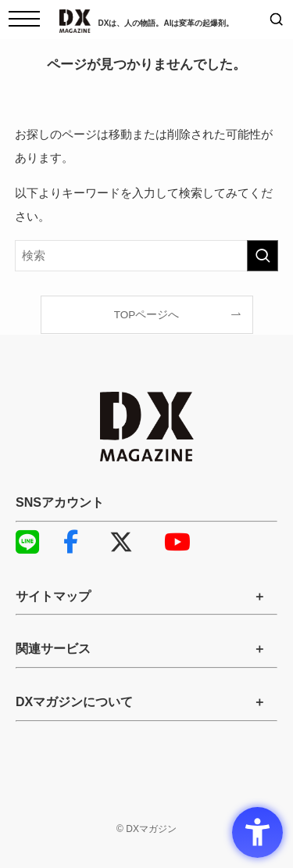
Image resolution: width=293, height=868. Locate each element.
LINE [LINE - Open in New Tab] (23, 542)
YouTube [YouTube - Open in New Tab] (172, 542)
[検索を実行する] (263, 256)
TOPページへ (147, 315)
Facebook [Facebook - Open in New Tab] (70, 542)
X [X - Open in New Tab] (121, 542)
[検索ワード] (147, 256)
